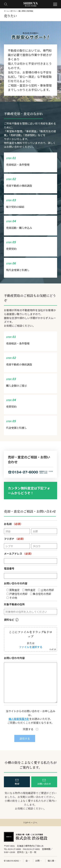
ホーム (6, 11)
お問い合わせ (39, 861)
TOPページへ (30, 823)
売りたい (14, 11)
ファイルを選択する (31, 647)
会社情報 (28, 861)
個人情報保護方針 (19, 719)
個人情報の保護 (52, 861)
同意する (30, 729)
